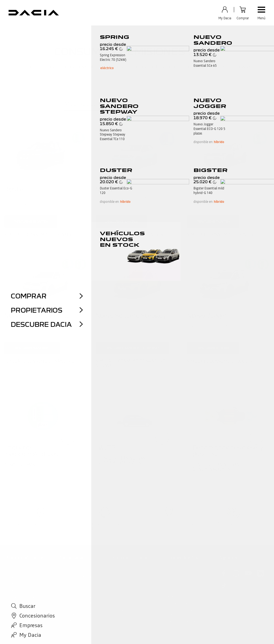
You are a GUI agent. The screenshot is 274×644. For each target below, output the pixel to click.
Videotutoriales (19, 590)
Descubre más (20, 465)
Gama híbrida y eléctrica (79, 576)
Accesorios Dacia (180, 576)
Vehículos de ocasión (130, 590)
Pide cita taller (18, 576)
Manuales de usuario (23, 596)
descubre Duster (213, 222)
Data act (70, 633)
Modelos (67, 570)
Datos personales (48, 633)
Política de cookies (125, 633)
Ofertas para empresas (131, 576)
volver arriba (137, 487)
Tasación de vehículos (131, 596)
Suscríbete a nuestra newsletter (183, 612)
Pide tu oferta (124, 616)
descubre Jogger (213, 348)
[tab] (90, 105)
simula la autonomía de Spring (131, 235)
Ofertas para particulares (133, 570)
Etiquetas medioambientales (190, 603)
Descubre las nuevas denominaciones (216, 467)
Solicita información (23, 609)
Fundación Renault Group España (187, 623)
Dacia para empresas (183, 590)
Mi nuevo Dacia (125, 609)
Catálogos (68, 620)
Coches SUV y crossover (79, 596)
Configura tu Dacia (128, 603)
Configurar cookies (156, 633)
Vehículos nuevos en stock (134, 583)
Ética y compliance (94, 633)
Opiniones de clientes (77, 614)
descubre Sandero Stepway (132, 348)
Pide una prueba (180, 570)
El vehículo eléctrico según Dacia (81, 605)
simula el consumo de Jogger (220, 361)
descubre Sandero (32, 348)
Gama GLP (68, 583)
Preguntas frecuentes (24, 583)
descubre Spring (121, 222)
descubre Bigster (31, 222)
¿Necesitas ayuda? (21, 616)
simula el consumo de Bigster (38, 235)
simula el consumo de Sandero (39, 361)
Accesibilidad (183, 633)
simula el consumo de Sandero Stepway (131, 364)
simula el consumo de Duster (220, 235)
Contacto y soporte (22, 570)
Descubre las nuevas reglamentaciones (122, 461)
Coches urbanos (73, 590)
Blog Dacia (175, 596)
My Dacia (14, 603)
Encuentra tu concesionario (189, 583)
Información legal (19, 633)
